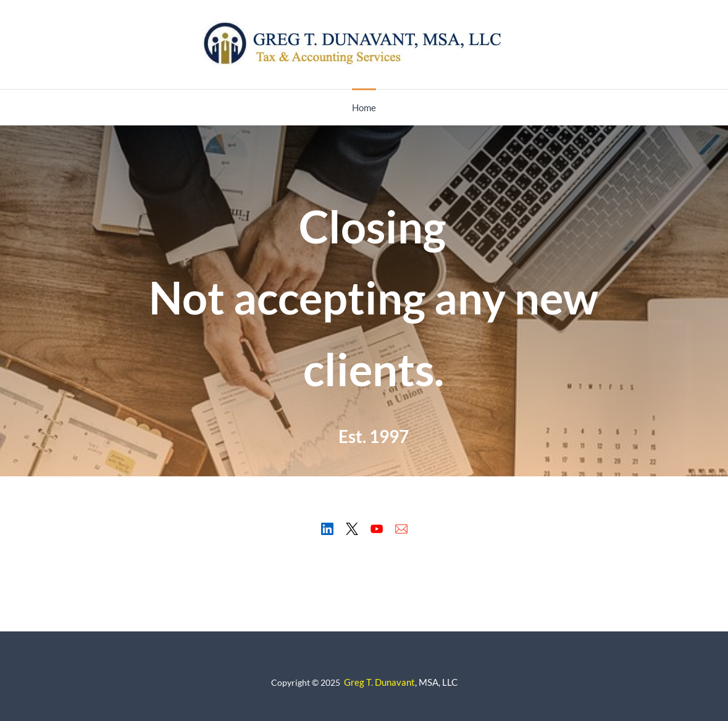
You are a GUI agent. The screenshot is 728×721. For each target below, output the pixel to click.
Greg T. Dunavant (379, 682)
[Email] (401, 529)
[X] (352, 529)
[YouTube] (377, 529)
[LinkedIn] (327, 529)
